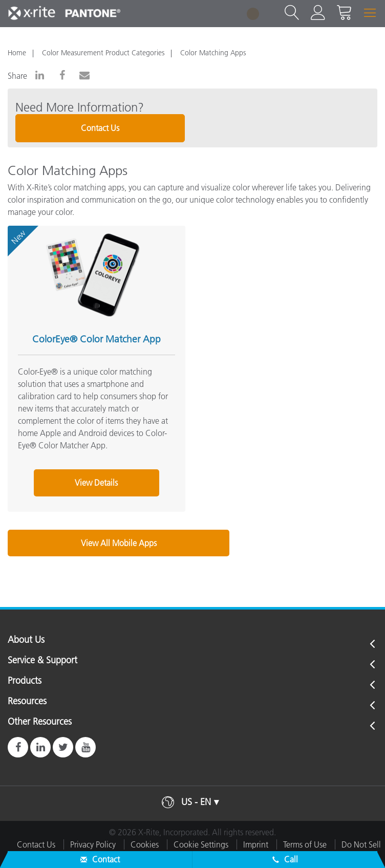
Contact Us (100, 128)
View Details (96, 483)
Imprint (256, 844)
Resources (27, 702)
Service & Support (42, 661)
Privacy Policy (93, 844)
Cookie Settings (201, 844)
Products (25, 681)
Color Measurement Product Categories (103, 53)
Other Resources (40, 722)
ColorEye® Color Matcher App (97, 339)
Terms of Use (305, 844)
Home (17, 53)
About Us (26, 640)
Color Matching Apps (213, 53)
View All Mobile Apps (119, 543)
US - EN (196, 802)
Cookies (145, 844)
